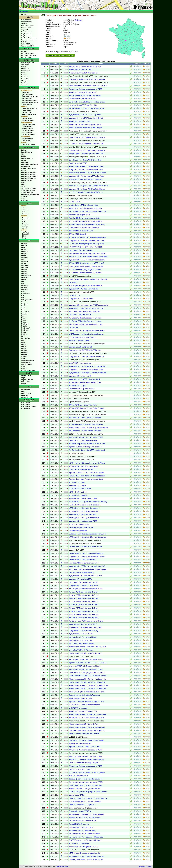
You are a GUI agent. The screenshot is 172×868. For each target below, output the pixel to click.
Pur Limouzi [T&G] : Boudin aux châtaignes (84, 311)
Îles (22, 302)
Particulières (26, 79)
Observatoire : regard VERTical (80, 811)
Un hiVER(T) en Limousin (78, 708)
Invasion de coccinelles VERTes (80, 698)
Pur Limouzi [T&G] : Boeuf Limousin (82, 644)
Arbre (23, 247)
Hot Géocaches (27, 180)
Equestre (24, 288)
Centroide (25, 268)
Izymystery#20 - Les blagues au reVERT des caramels (88, 305)
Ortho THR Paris (27, 44)
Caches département (29, 125)
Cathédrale (25, 266)
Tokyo (24, 238)
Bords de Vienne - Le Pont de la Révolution (84, 695)
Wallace (24, 368)
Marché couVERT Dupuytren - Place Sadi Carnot (86, 108)
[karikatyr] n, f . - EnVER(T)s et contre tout (84, 518)
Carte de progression (29, 108)
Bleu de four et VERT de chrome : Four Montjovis (86, 760)
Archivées (25, 85)
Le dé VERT (73, 282)
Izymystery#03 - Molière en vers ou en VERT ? (85, 627)
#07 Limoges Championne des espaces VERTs (86, 589)
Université (25, 354)
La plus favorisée (27, 34)
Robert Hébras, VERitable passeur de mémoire (86, 179)
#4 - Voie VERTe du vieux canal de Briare (84, 602)
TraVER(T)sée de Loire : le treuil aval (82, 560)
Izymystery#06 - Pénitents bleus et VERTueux (85, 576)
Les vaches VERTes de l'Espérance (82, 650)
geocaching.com (62, 866)
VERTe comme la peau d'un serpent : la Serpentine (87, 224)
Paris (24, 212)
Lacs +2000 (25, 312)
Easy (23, 73)
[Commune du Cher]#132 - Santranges (83, 711)
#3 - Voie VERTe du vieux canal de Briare (84, 598)
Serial (23, 186)
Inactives (24, 83)
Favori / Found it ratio (29, 168)
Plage (23, 342)
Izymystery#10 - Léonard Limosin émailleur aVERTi (87, 557)
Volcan (24, 366)
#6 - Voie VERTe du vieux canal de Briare (84, 608)
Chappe (24, 270)
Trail (23, 198)
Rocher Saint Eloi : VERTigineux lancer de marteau (87, 331)
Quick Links (25, 382)
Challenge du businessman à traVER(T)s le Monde (87, 79)
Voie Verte (25, 200)
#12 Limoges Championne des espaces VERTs (86, 89)
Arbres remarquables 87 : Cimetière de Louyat (85, 653)
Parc (23, 336)
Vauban (24, 356)
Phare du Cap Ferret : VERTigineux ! (82, 805)
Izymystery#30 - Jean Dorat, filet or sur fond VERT (87, 241)
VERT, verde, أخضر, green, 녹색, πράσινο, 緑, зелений (88, 186)
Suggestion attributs (28, 188)
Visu (23, 154)
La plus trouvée (27, 36)
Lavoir (23, 316)
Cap (23, 260)
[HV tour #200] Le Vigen (77, 386)
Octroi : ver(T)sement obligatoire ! (81, 469)
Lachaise (24, 314)
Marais (24, 320)
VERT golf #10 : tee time (78, 492)
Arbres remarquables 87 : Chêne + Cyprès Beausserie (88, 428)
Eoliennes (25, 286)
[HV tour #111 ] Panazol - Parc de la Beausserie (86, 424)
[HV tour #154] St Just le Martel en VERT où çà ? (86, 263)
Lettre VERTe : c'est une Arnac (80, 363)
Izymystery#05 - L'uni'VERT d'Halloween (83, 586)
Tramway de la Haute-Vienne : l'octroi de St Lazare (87, 476)
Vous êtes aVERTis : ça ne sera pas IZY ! (84, 563)
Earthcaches (26, 71)
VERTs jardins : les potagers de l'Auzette (83, 847)
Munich (25, 228)
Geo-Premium (26, 20)
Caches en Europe (28, 145)
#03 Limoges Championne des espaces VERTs (86, 750)
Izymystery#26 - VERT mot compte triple (83, 289)
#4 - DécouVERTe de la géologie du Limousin (85, 273)
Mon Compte (26, 403)
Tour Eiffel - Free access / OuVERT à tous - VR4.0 (87, 150)
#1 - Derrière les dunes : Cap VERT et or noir (85, 802)
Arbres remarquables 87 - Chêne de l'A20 (84, 724)
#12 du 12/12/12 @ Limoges (79, 824)
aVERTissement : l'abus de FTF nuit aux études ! (86, 814)
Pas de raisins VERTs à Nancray (80, 640)
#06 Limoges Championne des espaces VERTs (86, 660)
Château (24, 274)
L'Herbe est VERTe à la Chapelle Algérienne (85, 666)
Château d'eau (26, 276)
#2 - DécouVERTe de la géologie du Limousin (85, 321)
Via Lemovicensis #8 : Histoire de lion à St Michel (86, 856)
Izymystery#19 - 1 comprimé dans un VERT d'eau (87, 357)
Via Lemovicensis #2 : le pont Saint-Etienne (84, 834)
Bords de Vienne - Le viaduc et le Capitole (84, 734)
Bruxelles (25, 224)
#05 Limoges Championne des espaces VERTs (86, 669)
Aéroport (24, 243)
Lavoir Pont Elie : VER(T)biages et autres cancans (87, 673)
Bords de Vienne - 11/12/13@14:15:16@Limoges (86, 740)
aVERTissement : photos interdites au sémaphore (87, 334)
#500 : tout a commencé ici (78, 776)
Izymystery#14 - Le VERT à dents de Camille (85, 379)
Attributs (24, 24)
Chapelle (24, 272)
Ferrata (24, 170)
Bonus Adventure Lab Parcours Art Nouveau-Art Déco (88, 86)
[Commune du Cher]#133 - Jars (80, 121)
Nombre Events (27, 129)
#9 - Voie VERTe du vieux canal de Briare (84, 618)
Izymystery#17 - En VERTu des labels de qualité (86, 370)
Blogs (23, 391)
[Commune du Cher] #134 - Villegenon (83, 92)
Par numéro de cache (29, 55)
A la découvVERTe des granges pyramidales (85, 96)
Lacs (23, 310)
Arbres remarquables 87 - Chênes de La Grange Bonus (89, 685)
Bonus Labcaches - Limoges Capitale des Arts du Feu (88, 279)
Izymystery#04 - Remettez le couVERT (83, 624)
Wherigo (24, 81)
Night (23, 184)
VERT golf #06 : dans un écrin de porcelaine (85, 505)
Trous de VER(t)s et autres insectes (82, 573)
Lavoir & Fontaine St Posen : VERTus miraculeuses (87, 676)
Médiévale (25, 324)
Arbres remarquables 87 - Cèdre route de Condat (86, 166)
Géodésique (25, 294)
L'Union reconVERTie (76, 795)
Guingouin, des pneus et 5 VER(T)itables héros (86, 170)
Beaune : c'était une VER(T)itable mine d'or (84, 789)
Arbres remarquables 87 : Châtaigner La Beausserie (87, 714)
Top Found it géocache (29, 38)
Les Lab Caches (27, 22)
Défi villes (25, 42)
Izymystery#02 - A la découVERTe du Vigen (84, 631)
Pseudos (24, 384)
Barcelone (25, 220)
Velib (23, 358)
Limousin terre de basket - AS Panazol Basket (85, 547)
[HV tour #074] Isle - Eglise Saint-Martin (83, 405)
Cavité (23, 264)
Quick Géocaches (27, 26)
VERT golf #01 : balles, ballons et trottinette (84, 705)
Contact (149, 866)
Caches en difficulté (28, 46)
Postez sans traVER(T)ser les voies (81, 389)
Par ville (24, 51)
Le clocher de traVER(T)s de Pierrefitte (83, 105)
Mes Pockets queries (29, 407)
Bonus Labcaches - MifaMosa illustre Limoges (85, 128)
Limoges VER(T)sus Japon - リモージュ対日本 (86, 247)
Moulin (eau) (26, 328)
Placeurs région (27, 98)
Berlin (24, 222)
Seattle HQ (26, 234)
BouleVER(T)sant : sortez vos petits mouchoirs (86, 779)
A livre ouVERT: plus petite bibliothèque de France (87, 692)
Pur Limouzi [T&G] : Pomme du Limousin (83, 582)
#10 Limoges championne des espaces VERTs (85, 286)
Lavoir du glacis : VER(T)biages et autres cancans (87, 137)
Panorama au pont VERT (78, 163)
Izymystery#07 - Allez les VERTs (80, 579)
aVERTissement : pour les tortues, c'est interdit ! (86, 431)
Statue (24, 348)
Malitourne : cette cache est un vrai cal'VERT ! (85, 756)
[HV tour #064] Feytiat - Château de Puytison (85, 418)
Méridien (24, 326)
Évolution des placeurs (30, 96)
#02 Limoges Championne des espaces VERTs (86, 766)
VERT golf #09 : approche (78, 495)
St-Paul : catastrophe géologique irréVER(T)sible (86, 244)
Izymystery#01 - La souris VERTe (81, 634)
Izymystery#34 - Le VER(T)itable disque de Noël (86, 118)
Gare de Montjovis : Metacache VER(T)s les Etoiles (87, 253)
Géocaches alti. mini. (29, 172)
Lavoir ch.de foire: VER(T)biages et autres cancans (87, 102)
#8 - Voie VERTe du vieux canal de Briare (84, 615)
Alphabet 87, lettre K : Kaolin (79, 341)
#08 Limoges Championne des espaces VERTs (86, 437)
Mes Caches (26, 405)
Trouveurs (25, 92)
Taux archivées (27, 133)
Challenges (25, 69)
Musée (24, 332)
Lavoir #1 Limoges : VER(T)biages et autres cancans (88, 798)
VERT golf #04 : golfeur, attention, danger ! (84, 508)
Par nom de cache (28, 53)
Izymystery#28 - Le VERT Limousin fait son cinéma (87, 260)
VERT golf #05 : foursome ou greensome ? (84, 511)
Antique (24, 245)
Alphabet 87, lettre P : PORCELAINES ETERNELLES (88, 663)
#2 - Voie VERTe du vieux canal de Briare (84, 595)
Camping (24, 257)
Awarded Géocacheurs (30, 102)
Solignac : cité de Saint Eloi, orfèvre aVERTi (84, 818)
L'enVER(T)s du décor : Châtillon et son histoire (86, 860)
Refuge (24, 344)
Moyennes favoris (28, 120)
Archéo (24, 249)
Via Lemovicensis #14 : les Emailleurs (82, 821)
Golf (23, 296)
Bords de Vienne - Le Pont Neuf (80, 743)
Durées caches (27, 127)
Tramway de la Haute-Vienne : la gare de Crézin (86, 479)
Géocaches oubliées (28, 178)
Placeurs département (30, 100)
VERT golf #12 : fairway (77, 486)
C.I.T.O (24, 160)
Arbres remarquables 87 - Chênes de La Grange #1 (87, 679)
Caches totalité (27, 112)
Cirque (24, 280)
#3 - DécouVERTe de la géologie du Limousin (85, 270)
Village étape (26, 362)
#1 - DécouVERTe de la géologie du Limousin (85, 318)
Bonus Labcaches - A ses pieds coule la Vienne (86, 266)
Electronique (26, 166)
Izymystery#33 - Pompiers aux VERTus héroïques (87, 176)
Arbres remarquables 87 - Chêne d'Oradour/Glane (87, 727)
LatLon (24, 150)
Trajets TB (25, 30)
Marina (24, 322)
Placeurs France (28, 94)
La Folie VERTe (74, 202)
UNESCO (24, 352)
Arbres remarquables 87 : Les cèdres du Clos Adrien (88, 647)
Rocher (24, 346)
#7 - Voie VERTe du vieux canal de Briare (84, 611)
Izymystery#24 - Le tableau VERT (81, 299)
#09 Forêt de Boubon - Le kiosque (81, 527)
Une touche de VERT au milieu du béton (83, 205)
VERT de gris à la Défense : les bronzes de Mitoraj (87, 463)
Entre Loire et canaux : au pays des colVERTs (85, 785)
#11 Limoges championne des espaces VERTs (85, 221)
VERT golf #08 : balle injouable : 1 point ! (83, 498)
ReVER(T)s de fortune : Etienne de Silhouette (85, 840)
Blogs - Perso (26, 393)
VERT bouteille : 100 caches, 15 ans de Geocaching (87, 537)
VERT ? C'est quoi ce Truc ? (79, 524)
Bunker (24, 255)
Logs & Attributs (27, 380)
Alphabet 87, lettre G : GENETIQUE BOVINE (85, 747)
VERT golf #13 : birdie (77, 482)
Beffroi (24, 253)
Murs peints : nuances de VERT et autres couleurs (87, 772)
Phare (23, 340)
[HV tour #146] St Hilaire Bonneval (81, 231)
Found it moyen (27, 152)
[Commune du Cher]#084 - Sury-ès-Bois (83, 73)
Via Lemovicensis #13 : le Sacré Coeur (83, 637)
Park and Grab (26, 28)
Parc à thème (26, 338)
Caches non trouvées (29, 40)
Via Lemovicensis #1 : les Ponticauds (82, 831)
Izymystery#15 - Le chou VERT (80, 376)
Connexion (24, 12)
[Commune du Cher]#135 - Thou (80, 70)
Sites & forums (26, 397)
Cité (23, 282)
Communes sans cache (29, 164)
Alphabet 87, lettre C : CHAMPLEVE (82, 769)
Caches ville (26, 141)
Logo (23, 378)
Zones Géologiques (28, 370)
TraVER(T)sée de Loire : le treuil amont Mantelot (86, 553)
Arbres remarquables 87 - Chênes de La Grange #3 (87, 689)
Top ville (24, 196)
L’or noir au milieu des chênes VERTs (82, 99)
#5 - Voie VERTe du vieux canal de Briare (84, 605)
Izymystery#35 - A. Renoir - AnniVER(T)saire (85, 115)
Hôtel (23, 298)
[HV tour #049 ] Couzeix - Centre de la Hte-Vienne (87, 444)
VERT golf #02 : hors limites (79, 843)
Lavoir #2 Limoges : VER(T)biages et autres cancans (88, 792)
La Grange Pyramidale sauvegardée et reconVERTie (88, 534)
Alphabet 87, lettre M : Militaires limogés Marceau (86, 702)
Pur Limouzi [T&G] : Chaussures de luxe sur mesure (87, 569)
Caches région (27, 118)
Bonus (24, 67)
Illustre (24, 306)
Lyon (24, 208)
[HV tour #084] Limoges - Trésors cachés (83, 466)
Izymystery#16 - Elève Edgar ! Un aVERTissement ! (87, 373)
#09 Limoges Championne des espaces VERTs (86, 324)
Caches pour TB (27, 158)
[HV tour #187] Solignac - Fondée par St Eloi (85, 382)
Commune (25, 162)
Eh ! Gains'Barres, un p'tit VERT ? (81, 827)
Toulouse (25, 214)
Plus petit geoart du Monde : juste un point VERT (86, 154)
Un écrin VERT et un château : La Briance (84, 228)
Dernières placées (28, 63)
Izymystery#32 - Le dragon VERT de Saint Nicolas (87, 189)
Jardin (23, 308)
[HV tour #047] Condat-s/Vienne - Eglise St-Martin (87, 408)
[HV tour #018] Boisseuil (77, 234)
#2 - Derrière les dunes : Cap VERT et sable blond (87, 450)
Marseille (25, 210)
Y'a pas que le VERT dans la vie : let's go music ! (86, 718)
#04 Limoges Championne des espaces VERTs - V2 (87, 212)
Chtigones (78, 20)
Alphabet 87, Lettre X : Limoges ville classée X (85, 447)
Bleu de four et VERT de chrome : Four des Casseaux (88, 257)
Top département (27, 192)
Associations (26, 389)
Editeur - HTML (26, 376)
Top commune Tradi (28, 190)
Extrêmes (25, 77)
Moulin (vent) (26, 330)
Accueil (24, 14)
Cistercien (25, 278)
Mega (23, 182)
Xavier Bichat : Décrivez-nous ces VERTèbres (85, 208)
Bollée (23, 156)
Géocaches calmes (28, 174)
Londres (25, 226)
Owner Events (27, 104)
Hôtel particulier (27, 300)
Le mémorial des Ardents (78, 531)
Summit (24, 350)
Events (24, 75)
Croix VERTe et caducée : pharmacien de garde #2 (87, 731)
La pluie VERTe (74, 295)
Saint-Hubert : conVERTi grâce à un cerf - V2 (85, 66)
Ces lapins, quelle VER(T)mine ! (80, 347)
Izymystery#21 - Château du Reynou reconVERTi (86, 308)
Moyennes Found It (29, 135)
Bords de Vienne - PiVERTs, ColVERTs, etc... (85, 350)
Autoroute (25, 251)
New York (25, 232)
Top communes (27, 139)
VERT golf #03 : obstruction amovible (82, 515)
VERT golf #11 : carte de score (80, 489)
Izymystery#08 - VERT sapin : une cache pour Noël (87, 566)
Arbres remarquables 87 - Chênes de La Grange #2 (87, 682)
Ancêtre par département (30, 194)
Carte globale (27, 110)
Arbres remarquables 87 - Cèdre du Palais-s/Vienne (87, 173)
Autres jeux (25, 395)
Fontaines (25, 290)
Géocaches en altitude (29, 176)
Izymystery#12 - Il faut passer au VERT (83, 521)
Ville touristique (27, 364)
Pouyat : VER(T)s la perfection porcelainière (85, 218)
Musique (24, 334)
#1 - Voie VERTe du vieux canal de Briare (84, 592)
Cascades (25, 262)
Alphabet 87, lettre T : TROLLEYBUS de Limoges (86, 473)
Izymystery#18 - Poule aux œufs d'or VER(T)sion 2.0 (88, 366)
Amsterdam (26, 218)
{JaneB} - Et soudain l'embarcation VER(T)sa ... (86, 192)
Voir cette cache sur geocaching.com (60, 55)
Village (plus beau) (28, 360)
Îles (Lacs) (25, 304)
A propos (142, 866)
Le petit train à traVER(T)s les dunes (82, 337)
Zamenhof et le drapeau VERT (80, 215)
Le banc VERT (74, 328)
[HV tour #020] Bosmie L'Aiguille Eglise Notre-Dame (87, 237)
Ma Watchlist (26, 409)
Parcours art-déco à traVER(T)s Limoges (83, 763)
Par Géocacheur (27, 57)
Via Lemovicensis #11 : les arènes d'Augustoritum (87, 837)
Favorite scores (27, 32)
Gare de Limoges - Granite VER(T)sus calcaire (86, 160)
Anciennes (25, 65)
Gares (23, 292)
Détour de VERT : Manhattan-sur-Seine (83, 440)
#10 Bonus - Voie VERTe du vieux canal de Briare (87, 621)
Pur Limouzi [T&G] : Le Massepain (81, 250)
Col (22, 284)
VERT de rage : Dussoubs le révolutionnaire (85, 853)
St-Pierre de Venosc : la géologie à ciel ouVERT (86, 144)
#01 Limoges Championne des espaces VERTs (86, 782)
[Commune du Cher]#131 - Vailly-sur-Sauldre (85, 125)
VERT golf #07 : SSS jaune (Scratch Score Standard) (88, 502)
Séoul (24, 236)
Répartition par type (29, 114)
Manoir (24, 318)
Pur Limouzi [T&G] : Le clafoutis (80, 315)
